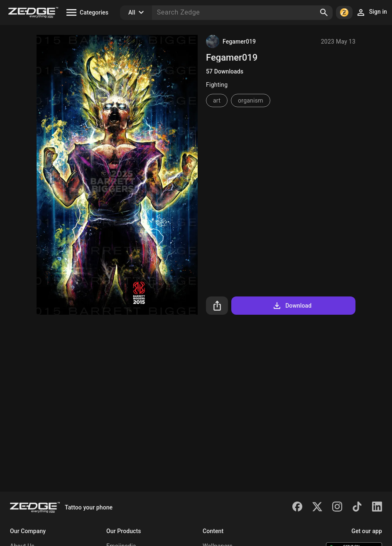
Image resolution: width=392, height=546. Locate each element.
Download (292, 306)
